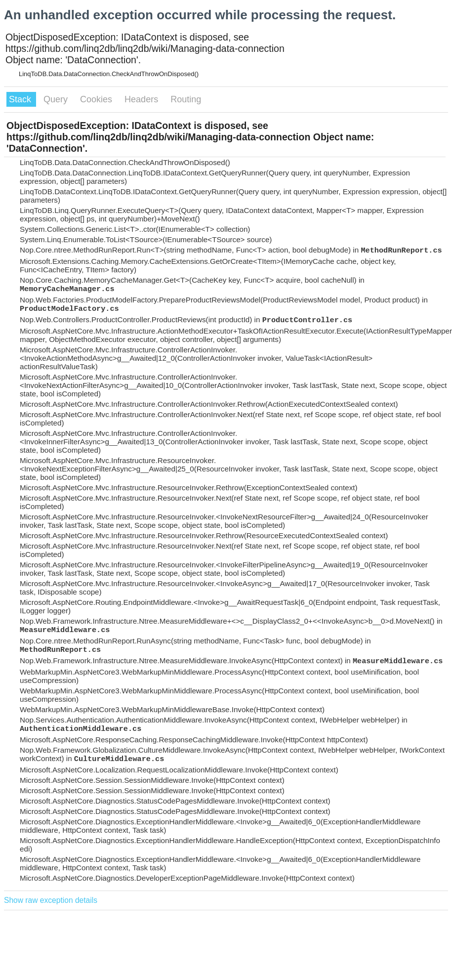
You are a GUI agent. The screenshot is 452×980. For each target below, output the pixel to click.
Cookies (97, 99)
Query (57, 99)
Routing (186, 99)
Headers (143, 99)
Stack (21, 99)
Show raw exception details (51, 900)
